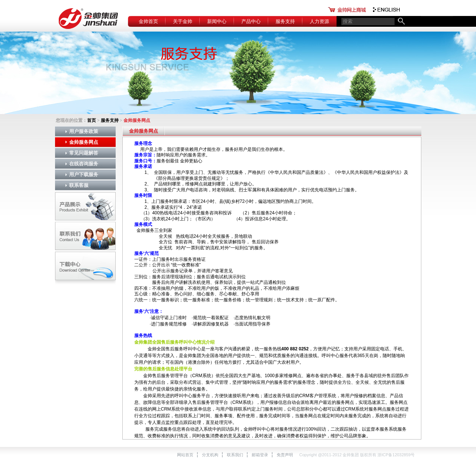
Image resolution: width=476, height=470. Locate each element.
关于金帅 (183, 21)
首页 (91, 120)
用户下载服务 (84, 174)
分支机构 (210, 455)
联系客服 (79, 185)
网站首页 (185, 455)
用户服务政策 (84, 131)
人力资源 (319, 21)
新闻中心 (217, 21)
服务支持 (285, 21)
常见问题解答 (84, 153)
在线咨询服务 (84, 164)
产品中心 (251, 21)
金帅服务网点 (84, 142)
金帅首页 (148, 21)
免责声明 (285, 455)
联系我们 (235, 455)
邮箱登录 (260, 455)
